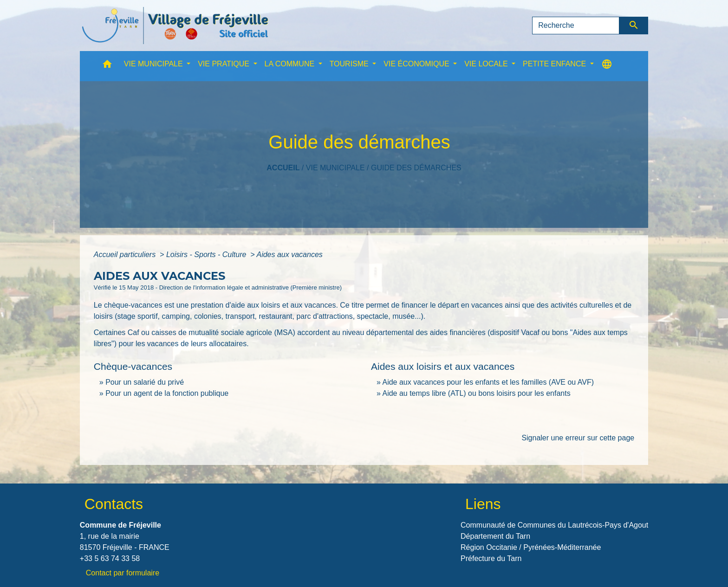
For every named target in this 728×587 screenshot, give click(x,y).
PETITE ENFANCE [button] (555, 64)
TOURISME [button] (350, 64)
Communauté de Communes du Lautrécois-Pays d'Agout (554, 525)
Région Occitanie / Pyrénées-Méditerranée (531, 547)
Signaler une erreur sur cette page (578, 438)
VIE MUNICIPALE (335, 168)
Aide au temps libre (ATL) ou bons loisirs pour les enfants (476, 393)
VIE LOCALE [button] (487, 64)
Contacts (114, 504)
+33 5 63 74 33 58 (110, 558)
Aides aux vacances (289, 255)
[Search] (576, 26)
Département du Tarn (495, 536)
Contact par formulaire (123, 573)
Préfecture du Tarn (491, 558)
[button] (107, 66)
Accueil (283, 168)
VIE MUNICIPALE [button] (154, 64)
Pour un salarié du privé (145, 382)
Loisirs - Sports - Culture (207, 255)
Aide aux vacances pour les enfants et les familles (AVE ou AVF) (488, 382)
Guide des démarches (416, 168)
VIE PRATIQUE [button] (224, 64)
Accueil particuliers (126, 255)
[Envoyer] (634, 26)
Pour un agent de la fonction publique (167, 393)
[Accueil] (175, 26)
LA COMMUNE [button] (291, 64)
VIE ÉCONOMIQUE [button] (417, 64)
